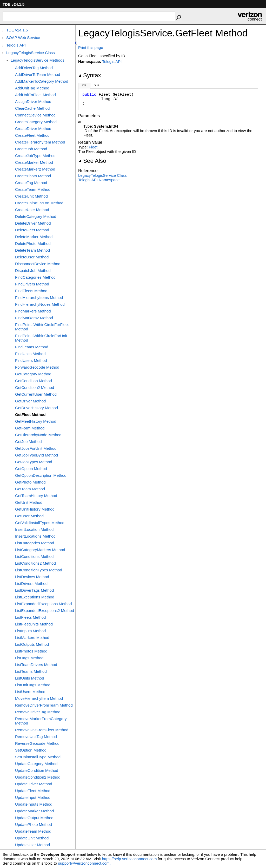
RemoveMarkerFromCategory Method (41, 721)
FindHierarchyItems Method (39, 298)
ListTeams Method (31, 671)
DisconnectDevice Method (38, 264)
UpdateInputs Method (34, 804)
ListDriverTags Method (34, 590)
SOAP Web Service (23, 38)
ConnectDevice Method (35, 115)
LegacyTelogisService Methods (38, 60)
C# (84, 85)
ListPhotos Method (31, 651)
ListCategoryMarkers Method (40, 550)
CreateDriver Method (33, 129)
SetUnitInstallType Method (38, 757)
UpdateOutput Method (34, 818)
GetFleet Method (30, 415)
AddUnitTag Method (32, 88)
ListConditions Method (34, 556)
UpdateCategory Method (36, 764)
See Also (92, 161)
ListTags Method (29, 658)
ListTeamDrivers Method (36, 665)
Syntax (90, 75)
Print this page (91, 47)
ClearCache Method (32, 108)
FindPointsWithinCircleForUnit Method (41, 338)
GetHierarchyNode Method (38, 435)
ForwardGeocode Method (37, 367)
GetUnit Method (29, 502)
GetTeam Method (30, 489)
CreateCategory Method (36, 122)
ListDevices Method (32, 577)
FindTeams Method (32, 347)
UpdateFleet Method (33, 791)
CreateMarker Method (34, 162)
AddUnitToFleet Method (35, 95)
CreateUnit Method (31, 196)
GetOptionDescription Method (41, 475)
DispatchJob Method (33, 270)
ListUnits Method (30, 678)
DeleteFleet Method (32, 230)
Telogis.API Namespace (99, 180)
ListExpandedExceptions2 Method (45, 611)
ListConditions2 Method (35, 563)
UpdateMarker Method (34, 811)
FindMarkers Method (33, 311)
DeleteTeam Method (32, 250)
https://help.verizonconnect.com (129, 859)
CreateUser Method (32, 210)
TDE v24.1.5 (17, 30)
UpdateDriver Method (34, 784)
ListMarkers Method (32, 638)
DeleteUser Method (32, 257)
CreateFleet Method (32, 135)
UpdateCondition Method (37, 770)
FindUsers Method (31, 360)
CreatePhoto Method (33, 176)
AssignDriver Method (33, 102)
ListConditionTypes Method (39, 570)
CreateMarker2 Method (35, 169)
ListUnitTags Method (33, 685)
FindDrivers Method (32, 284)
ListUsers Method (30, 692)
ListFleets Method (30, 617)
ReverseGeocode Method (37, 743)
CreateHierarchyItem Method (40, 142)
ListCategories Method (35, 543)
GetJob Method (28, 442)
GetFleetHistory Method (36, 421)
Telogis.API (16, 45)
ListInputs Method (30, 631)
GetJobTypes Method (34, 462)
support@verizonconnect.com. (84, 863)
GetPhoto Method (30, 482)
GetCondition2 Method (35, 387)
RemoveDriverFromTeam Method (44, 705)
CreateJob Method (31, 149)
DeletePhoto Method (33, 243)
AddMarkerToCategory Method (42, 81)
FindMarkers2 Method (34, 318)
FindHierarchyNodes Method (40, 304)
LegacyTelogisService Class (31, 53)
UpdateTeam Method (33, 831)
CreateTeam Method (33, 189)
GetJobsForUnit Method (36, 448)
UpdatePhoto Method (34, 824)
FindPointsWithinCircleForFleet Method (42, 327)
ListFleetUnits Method (34, 624)
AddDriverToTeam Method (38, 74)
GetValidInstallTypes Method (40, 523)
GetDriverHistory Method (36, 408)
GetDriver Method (30, 401)
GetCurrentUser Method (36, 394)
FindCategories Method (35, 277)
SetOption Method (31, 750)
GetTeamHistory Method (36, 496)
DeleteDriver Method (33, 223)
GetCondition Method (34, 381)
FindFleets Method (31, 291)
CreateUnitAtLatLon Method (39, 203)
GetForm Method (30, 428)
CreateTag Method (31, 183)
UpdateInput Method (33, 797)
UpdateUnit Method (32, 838)
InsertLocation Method (34, 529)
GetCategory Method (33, 374)
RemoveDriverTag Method (38, 712)
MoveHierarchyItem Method (39, 698)
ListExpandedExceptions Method (43, 604)
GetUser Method (29, 516)
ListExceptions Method (35, 597)
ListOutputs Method (32, 644)
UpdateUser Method (32, 845)
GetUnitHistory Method (35, 509)
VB (97, 85)
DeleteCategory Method (36, 216)
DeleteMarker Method (34, 237)
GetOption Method (31, 469)
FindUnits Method (30, 354)
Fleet (93, 147)
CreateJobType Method (35, 156)
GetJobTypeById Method (36, 455)
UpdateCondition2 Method (38, 777)
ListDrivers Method (31, 583)
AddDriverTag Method (34, 68)
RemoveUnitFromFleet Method (42, 730)
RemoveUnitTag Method (36, 737)
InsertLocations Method (35, 536)
